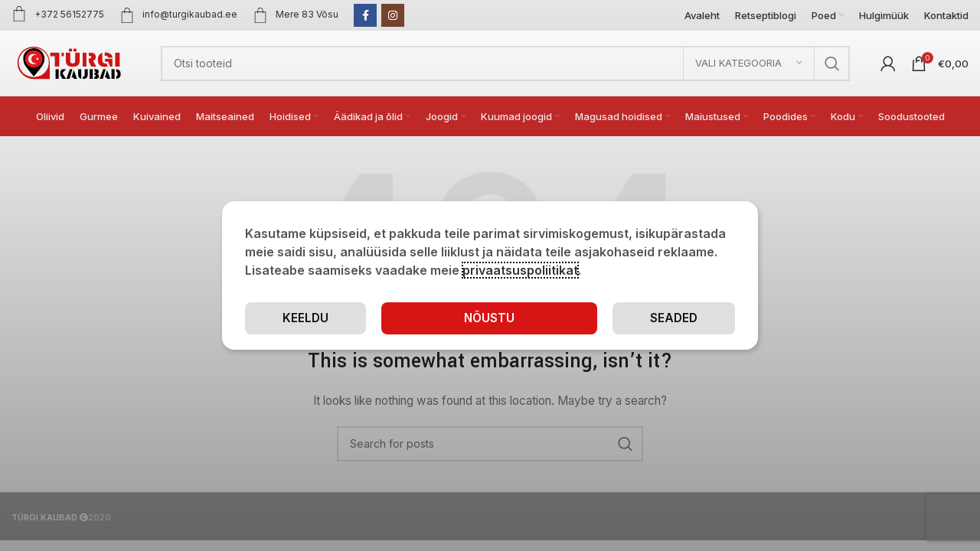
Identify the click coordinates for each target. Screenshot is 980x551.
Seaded (537, 318)
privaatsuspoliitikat (520, 269)
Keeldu (674, 318)
